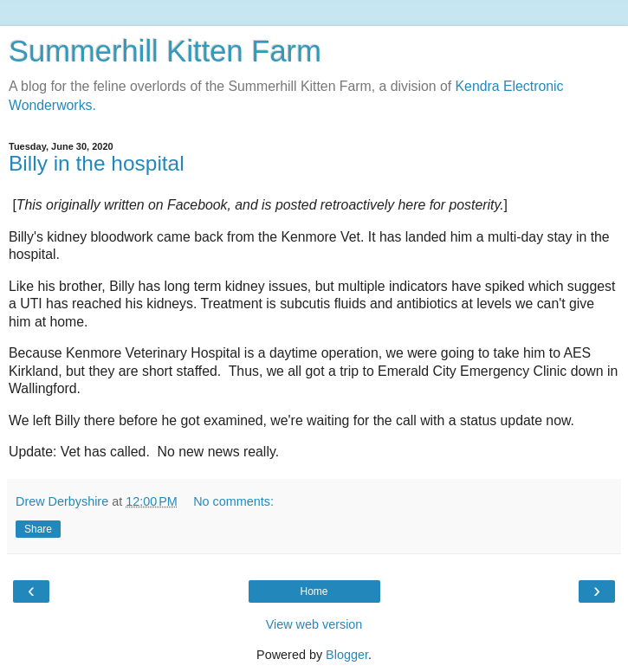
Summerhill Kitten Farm (165, 51)
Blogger (347, 655)
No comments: (233, 501)
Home (314, 591)
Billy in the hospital (97, 163)
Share (38, 529)
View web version (314, 624)
